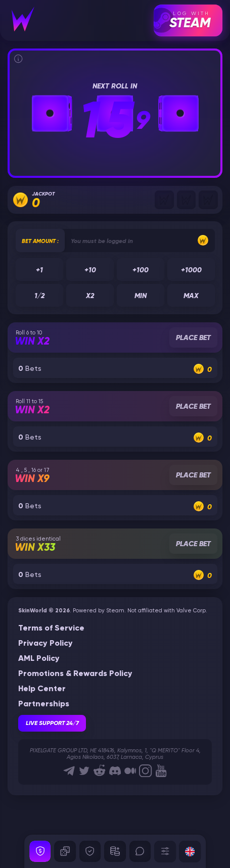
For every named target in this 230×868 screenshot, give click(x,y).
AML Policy (39, 659)
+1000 (191, 270)
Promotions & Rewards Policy (75, 674)
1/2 (39, 296)
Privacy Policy (45, 644)
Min (141, 296)
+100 (141, 270)
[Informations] (18, 59)
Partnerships (44, 704)
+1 (39, 270)
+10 (90, 270)
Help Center (42, 689)
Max (191, 296)
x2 (90, 296)
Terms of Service (51, 629)
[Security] (40, 852)
